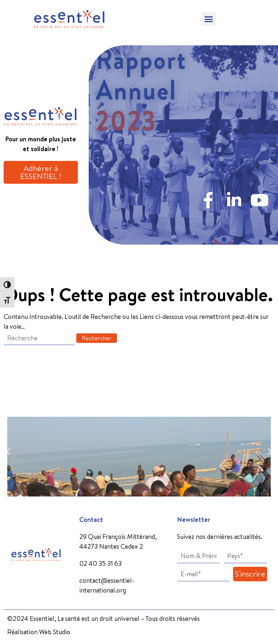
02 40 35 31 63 (100, 563)
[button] (208, 19)
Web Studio (55, 632)
